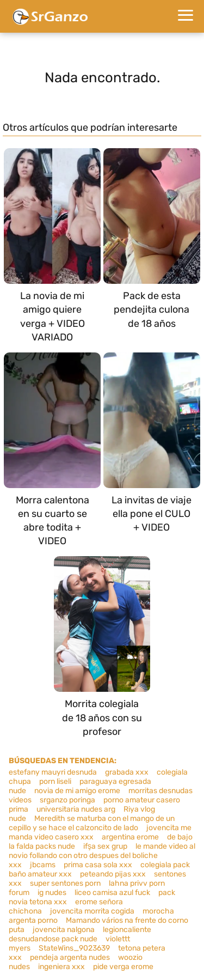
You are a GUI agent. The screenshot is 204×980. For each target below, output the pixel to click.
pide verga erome (123, 967)
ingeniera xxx (61, 967)
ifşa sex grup (105, 846)
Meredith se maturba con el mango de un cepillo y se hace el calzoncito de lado (92, 823)
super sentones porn (65, 883)
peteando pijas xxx (113, 874)
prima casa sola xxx (98, 865)
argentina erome (130, 837)
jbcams (43, 865)
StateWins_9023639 (74, 948)
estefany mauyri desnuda (53, 772)
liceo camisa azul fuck (112, 893)
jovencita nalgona (64, 930)
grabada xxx (127, 772)
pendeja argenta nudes (70, 957)
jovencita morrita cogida (92, 911)
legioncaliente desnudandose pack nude (80, 934)
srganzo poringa (67, 800)
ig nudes (52, 893)
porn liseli (55, 781)
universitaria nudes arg (76, 809)
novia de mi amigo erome (77, 791)
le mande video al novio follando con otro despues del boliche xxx (102, 856)
